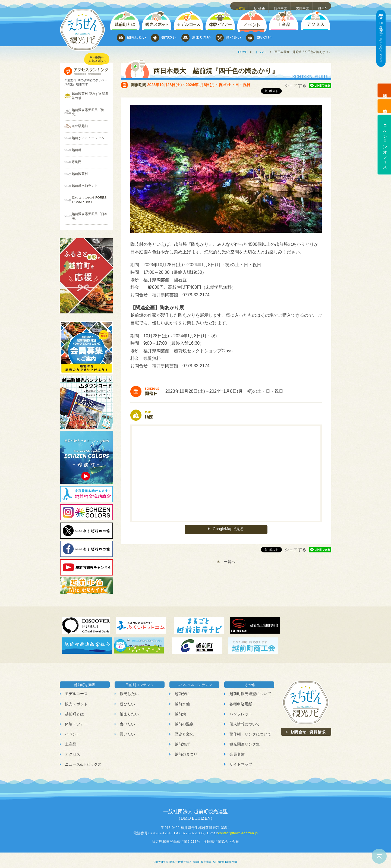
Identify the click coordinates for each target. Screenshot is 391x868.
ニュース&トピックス (83, 761)
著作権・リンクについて (250, 730)
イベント (261, 52)
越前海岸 (182, 740)
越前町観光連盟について (250, 690)
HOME (243, 52)
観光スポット (76, 700)
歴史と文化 (184, 730)
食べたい (127, 720)
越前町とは (74, 710)
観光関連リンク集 (245, 740)
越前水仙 (182, 700)
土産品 (71, 740)
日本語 (242, 6)
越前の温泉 (184, 720)
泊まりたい (129, 710)
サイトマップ (241, 761)
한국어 (323, 6)
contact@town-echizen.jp (238, 829)
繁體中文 (303, 6)
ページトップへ (379, 856)
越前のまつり (186, 750)
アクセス (72, 750)
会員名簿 (237, 750)
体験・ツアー (76, 720)
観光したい (129, 690)
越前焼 (180, 710)
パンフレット (241, 710)
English (261, 6)
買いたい (127, 730)
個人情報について (245, 720)
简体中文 (281, 6)
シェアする (295, 85)
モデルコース (76, 690)
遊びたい (127, 700)
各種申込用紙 (241, 700)
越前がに (182, 690)
